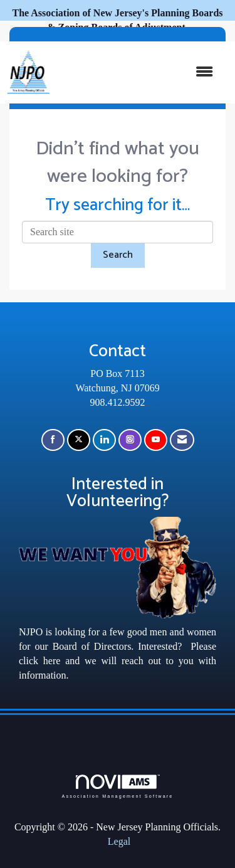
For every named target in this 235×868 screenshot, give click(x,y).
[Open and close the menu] (138, 72)
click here (39, 661)
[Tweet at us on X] (79, 440)
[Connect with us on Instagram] (130, 440)
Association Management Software (117, 786)
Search (118, 255)
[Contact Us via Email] (182, 440)
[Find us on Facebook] (53, 440)
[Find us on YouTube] (156, 440)
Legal (119, 841)
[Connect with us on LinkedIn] (104, 440)
